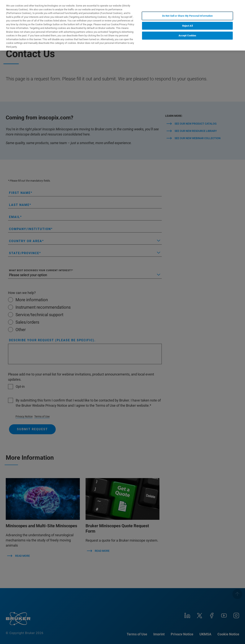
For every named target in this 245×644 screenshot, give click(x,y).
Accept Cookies (187, 36)
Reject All (187, 26)
